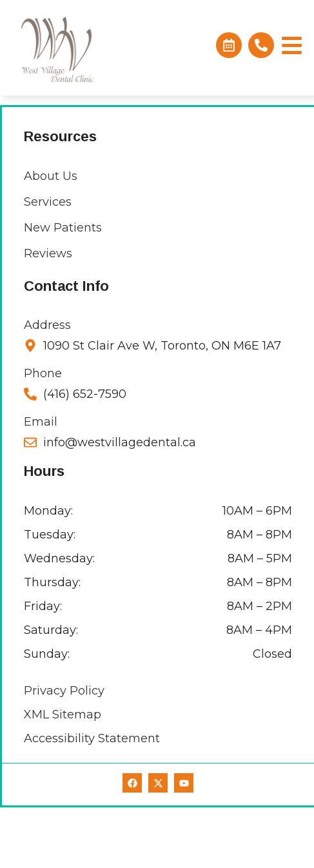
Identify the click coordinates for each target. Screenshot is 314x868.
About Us (51, 237)
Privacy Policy (64, 751)
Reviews (48, 314)
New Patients (63, 288)
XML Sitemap (63, 775)
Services (48, 262)
